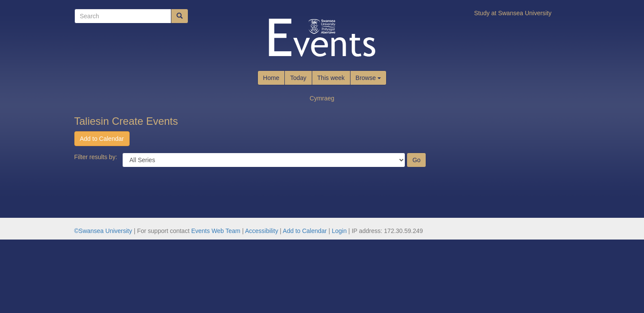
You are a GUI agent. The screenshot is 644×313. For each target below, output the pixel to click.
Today (298, 78)
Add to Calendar (102, 139)
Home (271, 78)
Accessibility (261, 231)
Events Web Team (216, 231)
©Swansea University (103, 231)
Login (339, 231)
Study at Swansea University (513, 13)
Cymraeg (322, 98)
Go (416, 160)
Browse (369, 78)
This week (331, 78)
